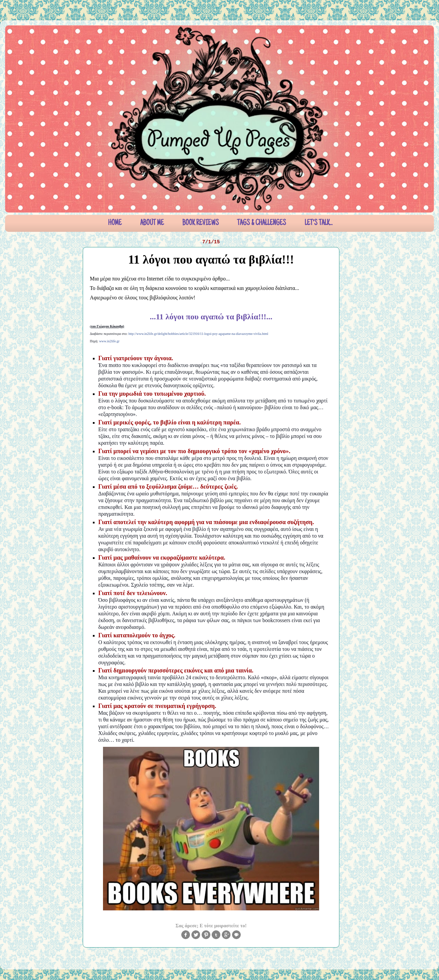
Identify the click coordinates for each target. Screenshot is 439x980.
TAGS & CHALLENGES (262, 223)
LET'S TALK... (319, 223)
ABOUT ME (152, 223)
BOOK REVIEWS (201, 223)
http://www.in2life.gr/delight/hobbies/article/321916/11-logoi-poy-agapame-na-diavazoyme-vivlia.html (198, 334)
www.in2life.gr (109, 341)
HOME (115, 223)
